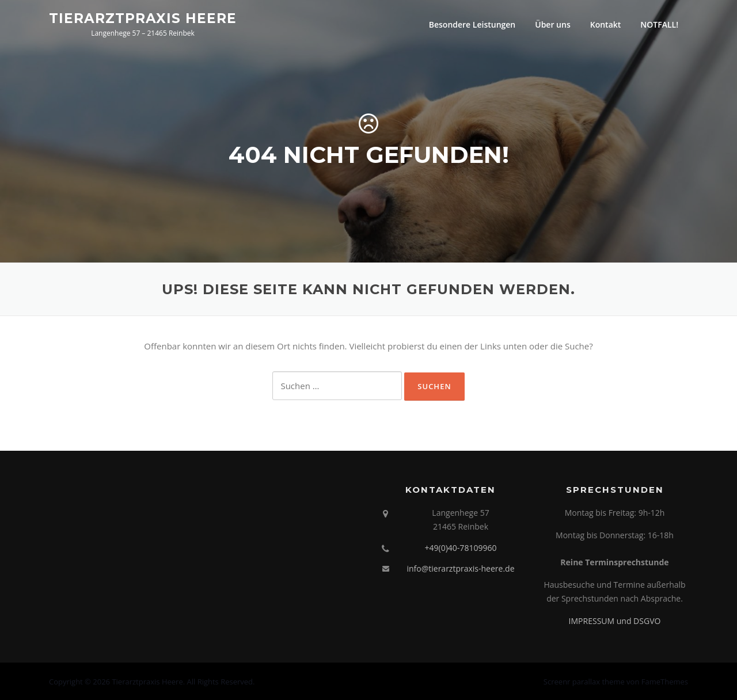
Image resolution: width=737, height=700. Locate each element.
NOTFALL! (659, 24)
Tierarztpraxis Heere (143, 18)
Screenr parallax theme (584, 682)
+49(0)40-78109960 (461, 548)
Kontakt (606, 24)
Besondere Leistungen (472, 24)
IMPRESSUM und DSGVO (615, 621)
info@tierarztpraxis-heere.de (460, 568)
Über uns (552, 24)
